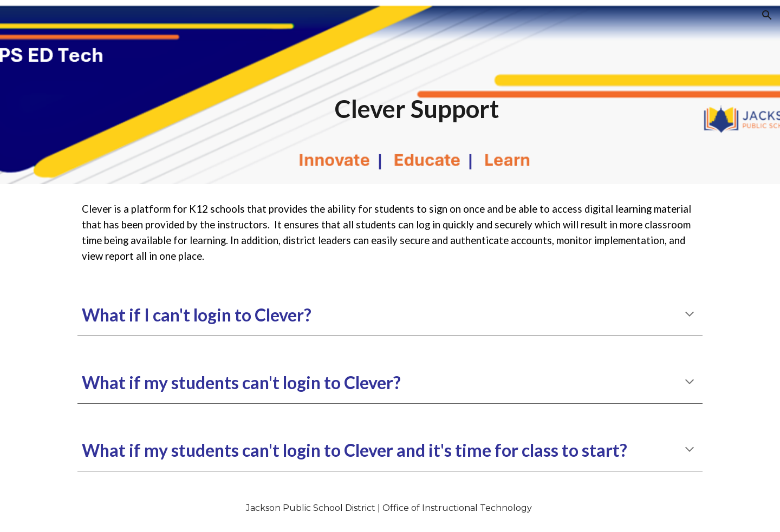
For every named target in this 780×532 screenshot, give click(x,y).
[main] (417, 92)
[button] (767, 15)
